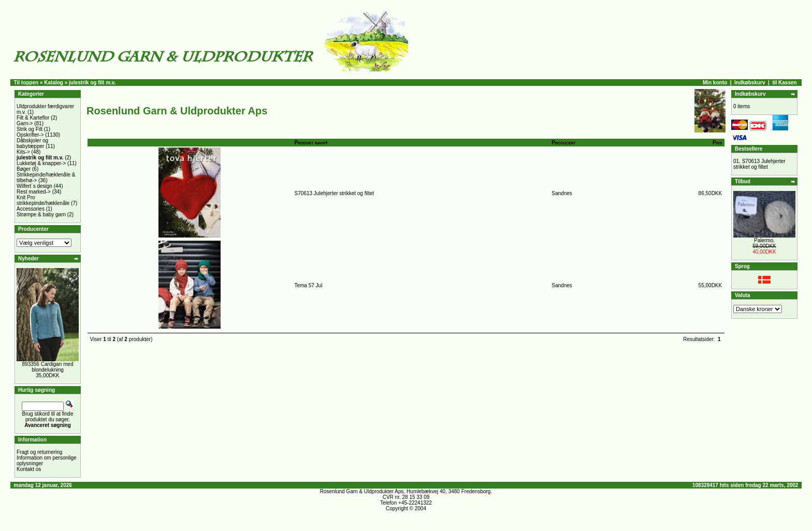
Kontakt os (29, 469)
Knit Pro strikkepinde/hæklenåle (43, 200)
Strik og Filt (30, 129)
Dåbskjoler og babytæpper (32, 143)
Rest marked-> (34, 192)
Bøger (24, 169)
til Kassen (784, 83)
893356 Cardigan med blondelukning (48, 367)
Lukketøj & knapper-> (41, 163)
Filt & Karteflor (33, 118)
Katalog (54, 83)
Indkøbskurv (750, 83)
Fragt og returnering (39, 452)
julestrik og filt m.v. (92, 83)
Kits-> (23, 152)
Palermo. (764, 240)
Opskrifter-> (30, 135)
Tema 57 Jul (308, 285)
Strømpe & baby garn (41, 215)
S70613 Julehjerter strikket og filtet (334, 193)
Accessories (31, 209)
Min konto (715, 83)
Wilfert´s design (34, 186)
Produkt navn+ (311, 143)
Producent (563, 143)
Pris (717, 143)
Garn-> (25, 123)
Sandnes (562, 193)
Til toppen (26, 83)
